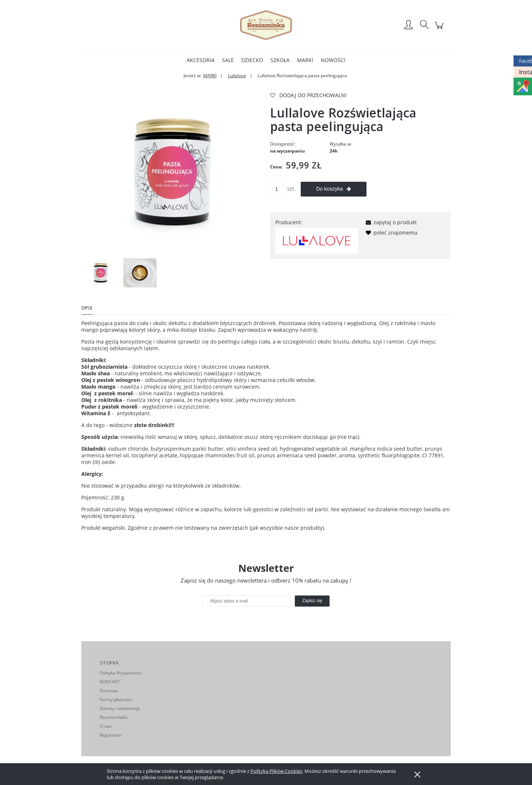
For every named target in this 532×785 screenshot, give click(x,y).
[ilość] (278, 189)
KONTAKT (110, 682)
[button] (390, 222)
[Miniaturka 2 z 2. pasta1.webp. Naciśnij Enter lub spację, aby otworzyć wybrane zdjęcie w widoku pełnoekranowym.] (140, 273)
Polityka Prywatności (121, 673)
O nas (106, 726)
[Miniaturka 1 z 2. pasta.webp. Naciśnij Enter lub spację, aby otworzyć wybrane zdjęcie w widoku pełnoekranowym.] (100, 273)
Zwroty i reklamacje (120, 708)
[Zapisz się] (312, 601)
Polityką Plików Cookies (276, 771)
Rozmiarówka (114, 717)
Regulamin (111, 735)
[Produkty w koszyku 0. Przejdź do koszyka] (440, 29)
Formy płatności (116, 699)
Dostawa (109, 691)
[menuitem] (201, 60)
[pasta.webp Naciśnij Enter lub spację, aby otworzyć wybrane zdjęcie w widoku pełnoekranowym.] (172, 172)
